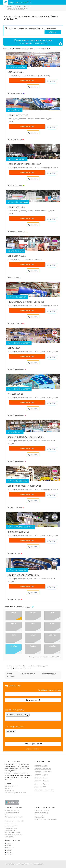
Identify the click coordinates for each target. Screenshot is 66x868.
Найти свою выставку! (13, 811)
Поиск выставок (10, 824)
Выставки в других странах (44, 790)
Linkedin (9, 850)
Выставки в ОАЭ (40, 787)
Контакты (8, 788)
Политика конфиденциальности (15, 793)
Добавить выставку (41, 813)
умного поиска (23, 773)
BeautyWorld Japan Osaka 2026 (23, 575)
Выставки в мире (11, 830)
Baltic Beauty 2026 (17, 256)
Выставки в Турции (41, 775)
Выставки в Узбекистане (43, 772)
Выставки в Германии (42, 784)
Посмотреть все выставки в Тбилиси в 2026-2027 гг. (45, 657)
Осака (12, 553)
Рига (11, 277)
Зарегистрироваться (12, 813)
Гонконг (12, 323)
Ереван (12, 93)
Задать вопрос (40, 817)
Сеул (11, 369)
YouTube (10, 852)
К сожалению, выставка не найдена (33, 40)
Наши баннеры (10, 791)
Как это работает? (11, 786)
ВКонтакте (10, 848)
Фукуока (12, 507)
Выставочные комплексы (13, 832)
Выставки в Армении (42, 781)
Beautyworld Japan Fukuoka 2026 (24, 486)
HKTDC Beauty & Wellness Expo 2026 (26, 302)
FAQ (12, 779)
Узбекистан (22, 231)
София (12, 185)
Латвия (17, 277)
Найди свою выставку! (17, 2)
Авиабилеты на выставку (14, 835)
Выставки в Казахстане (43, 769)
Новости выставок (11, 826)
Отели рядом (9, 837)
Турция (20, 139)
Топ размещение (40, 815)
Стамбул (12, 139)
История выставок (11, 828)
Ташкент (12, 231)
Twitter (9, 846)
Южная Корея (20, 369)
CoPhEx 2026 (14, 348)
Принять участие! (27, 80)
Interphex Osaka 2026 (18, 532)
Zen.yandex (11, 854)
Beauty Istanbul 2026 (18, 115)
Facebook (9, 844)
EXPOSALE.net (13, 686)
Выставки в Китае (41, 778)
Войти (53, 32)
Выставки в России (41, 766)
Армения (20, 93)
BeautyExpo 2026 (16, 207)
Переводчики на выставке (14, 817)
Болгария (20, 185)
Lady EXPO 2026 (16, 72)
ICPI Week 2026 (15, 394)
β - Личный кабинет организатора (46, 819)
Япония (20, 507)
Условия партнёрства (42, 811)
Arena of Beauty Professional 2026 (25, 164)
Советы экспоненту (11, 815)
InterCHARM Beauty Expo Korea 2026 (26, 437)
